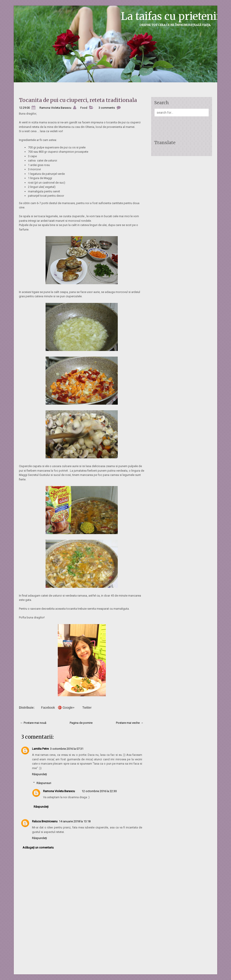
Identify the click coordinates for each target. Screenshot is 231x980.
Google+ (68, 708)
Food (84, 108)
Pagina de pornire (81, 723)
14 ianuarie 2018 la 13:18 (75, 821)
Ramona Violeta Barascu (59, 791)
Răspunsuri (44, 783)
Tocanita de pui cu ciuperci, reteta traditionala (78, 100)
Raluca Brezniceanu (45, 821)
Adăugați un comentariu (38, 847)
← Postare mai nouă (33, 723)
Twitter (87, 708)
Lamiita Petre (40, 749)
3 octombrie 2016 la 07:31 (67, 749)
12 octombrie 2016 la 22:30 (99, 791)
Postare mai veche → (130, 723)
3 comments (107, 108)
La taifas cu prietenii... (174, 16)
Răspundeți (39, 774)
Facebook (48, 708)
